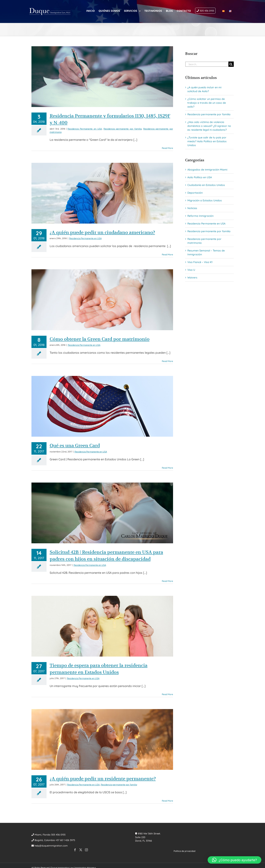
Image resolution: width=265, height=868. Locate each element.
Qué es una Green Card (75, 446)
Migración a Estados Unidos (205, 200)
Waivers (192, 278)
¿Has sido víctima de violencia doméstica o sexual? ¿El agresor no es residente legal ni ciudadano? (209, 126)
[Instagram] (86, 850)
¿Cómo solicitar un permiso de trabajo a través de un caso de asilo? (207, 103)
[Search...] (207, 64)
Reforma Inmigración (200, 216)
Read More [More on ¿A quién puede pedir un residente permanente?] (167, 801)
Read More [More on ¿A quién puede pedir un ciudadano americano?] (167, 254)
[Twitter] (81, 850)
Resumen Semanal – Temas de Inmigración (206, 252)
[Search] (231, 64)
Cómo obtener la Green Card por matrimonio (100, 339)
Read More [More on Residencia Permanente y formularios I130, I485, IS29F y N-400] (167, 148)
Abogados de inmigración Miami (207, 170)
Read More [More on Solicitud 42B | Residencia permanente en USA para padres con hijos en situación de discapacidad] (167, 581)
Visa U (191, 270)
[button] (234, 860)
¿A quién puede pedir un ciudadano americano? (102, 232)
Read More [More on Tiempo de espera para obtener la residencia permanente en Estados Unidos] (167, 694)
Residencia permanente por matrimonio (204, 241)
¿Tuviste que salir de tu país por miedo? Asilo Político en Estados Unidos (207, 141)
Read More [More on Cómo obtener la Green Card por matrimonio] (167, 361)
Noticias (192, 208)
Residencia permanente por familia (123, 129)
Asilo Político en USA (200, 177)
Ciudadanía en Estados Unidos (206, 185)
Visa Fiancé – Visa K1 (200, 262)
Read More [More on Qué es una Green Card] (167, 468)
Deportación (195, 193)
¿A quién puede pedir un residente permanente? (103, 779)
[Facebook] (75, 850)
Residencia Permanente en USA (85, 129)
